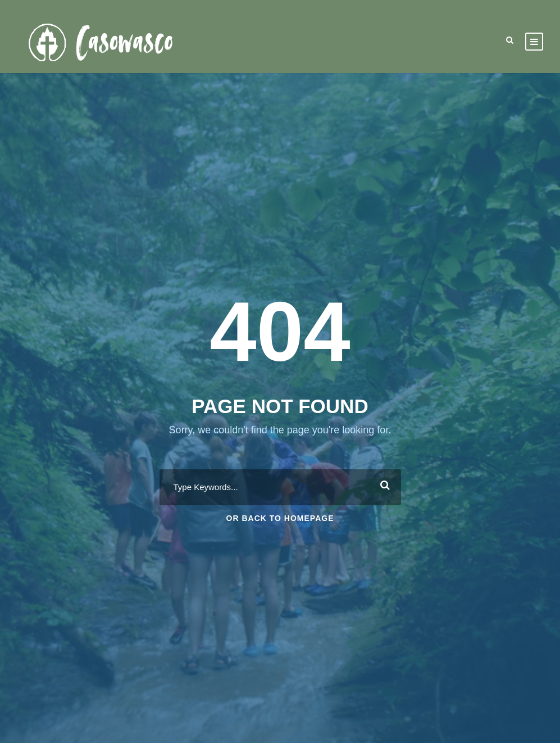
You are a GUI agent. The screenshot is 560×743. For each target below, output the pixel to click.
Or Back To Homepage (280, 518)
